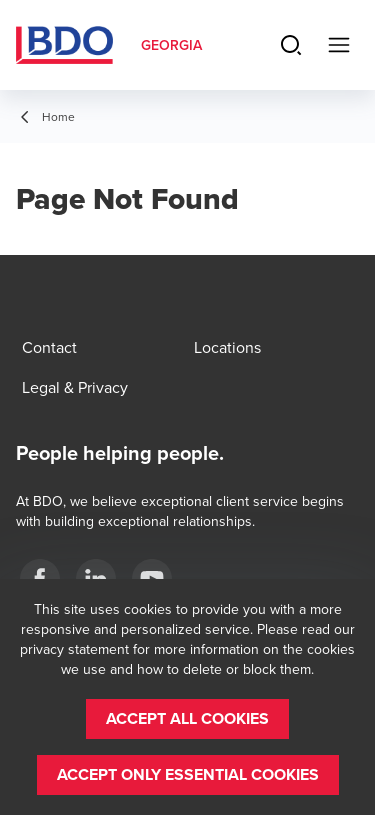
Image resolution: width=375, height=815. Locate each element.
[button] (187, 719)
